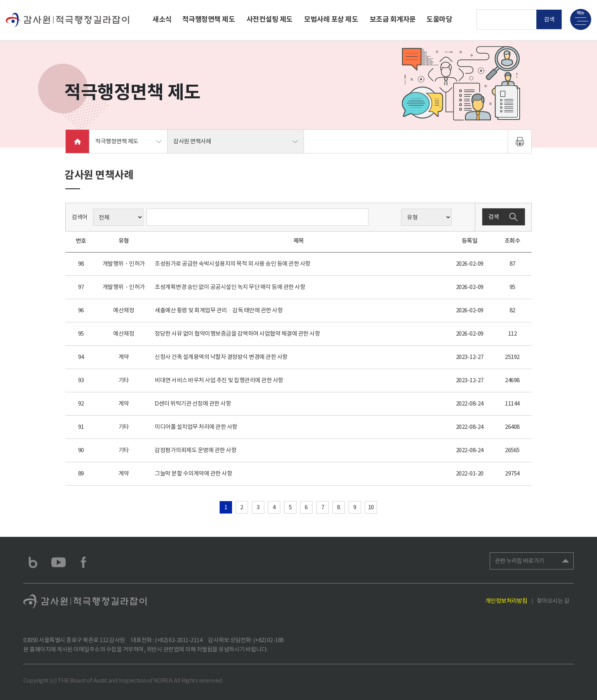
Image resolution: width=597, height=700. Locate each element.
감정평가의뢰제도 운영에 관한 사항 (196, 450)
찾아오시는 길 (553, 601)
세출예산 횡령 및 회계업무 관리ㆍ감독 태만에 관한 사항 (219, 310)
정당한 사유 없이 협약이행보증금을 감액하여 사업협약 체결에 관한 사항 (237, 333)
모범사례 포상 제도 (331, 19)
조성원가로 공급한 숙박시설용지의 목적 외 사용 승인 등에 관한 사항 (233, 264)
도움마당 (439, 19)
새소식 (162, 19)
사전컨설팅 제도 (270, 19)
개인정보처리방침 (506, 601)
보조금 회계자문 (393, 19)
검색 (549, 19)
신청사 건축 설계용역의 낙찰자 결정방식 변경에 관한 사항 (221, 357)
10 (371, 507)
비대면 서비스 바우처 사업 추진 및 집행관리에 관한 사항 (219, 380)
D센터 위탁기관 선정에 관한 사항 (193, 403)
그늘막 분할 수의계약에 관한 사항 (193, 473)
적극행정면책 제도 (209, 19)
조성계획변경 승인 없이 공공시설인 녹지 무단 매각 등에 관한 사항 (230, 287)
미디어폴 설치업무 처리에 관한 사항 (196, 427)
